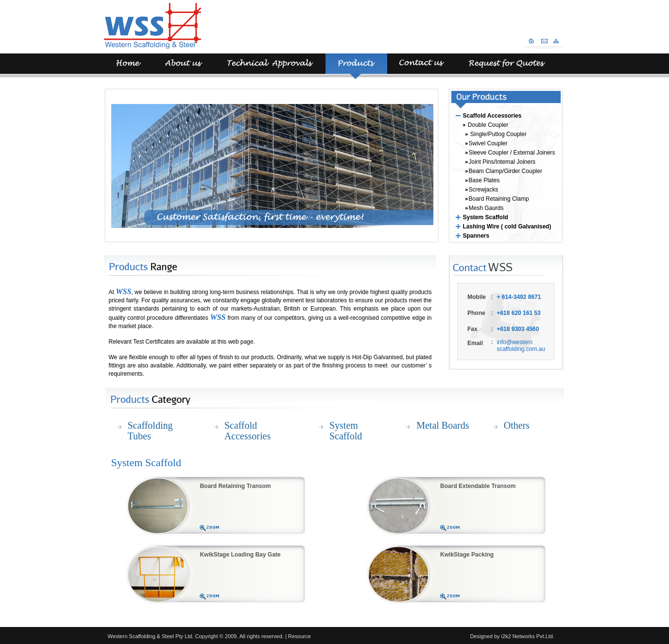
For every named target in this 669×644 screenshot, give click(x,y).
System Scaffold (486, 217)
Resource (300, 636)
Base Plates (483, 180)
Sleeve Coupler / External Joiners (510, 153)
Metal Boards (443, 425)
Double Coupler (486, 125)
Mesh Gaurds (485, 208)
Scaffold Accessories (492, 116)
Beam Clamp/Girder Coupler (504, 171)
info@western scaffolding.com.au (521, 346)
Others (517, 425)
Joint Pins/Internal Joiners (500, 162)
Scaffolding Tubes (150, 431)
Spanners (476, 236)
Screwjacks (482, 190)
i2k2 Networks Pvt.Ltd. (527, 636)
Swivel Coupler (487, 143)
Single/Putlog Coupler (496, 134)
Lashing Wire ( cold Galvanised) (507, 226)
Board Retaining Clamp (497, 199)
